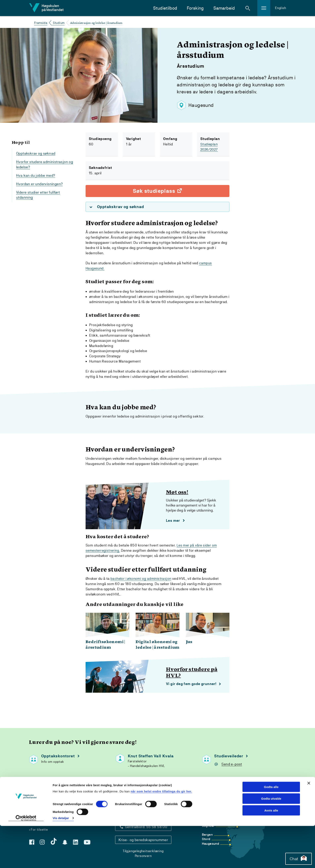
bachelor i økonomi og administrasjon (142, 579)
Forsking (195, 8)
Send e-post (232, 765)
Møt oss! (177, 493)
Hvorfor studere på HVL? (192, 673)
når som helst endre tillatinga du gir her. (161, 833)
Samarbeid (224, 8)
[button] (248, 8)
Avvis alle (271, 852)
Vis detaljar (61, 860)
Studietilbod (165, 8)
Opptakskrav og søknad (36, 153)
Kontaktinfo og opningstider (143, 815)
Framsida (41, 23)
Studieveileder (229, 756)
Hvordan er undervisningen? (39, 184)
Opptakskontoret (58, 756)
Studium (59, 23)
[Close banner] (309, 825)
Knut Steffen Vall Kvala (151, 756)
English (281, 8)
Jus (189, 642)
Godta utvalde (271, 841)
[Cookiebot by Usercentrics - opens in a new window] (26, 860)
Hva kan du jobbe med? (36, 175)
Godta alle (271, 829)
